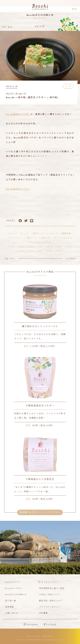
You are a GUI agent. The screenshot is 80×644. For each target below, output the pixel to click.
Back (10, 27)
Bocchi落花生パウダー (18, 114)
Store (75, 9)
